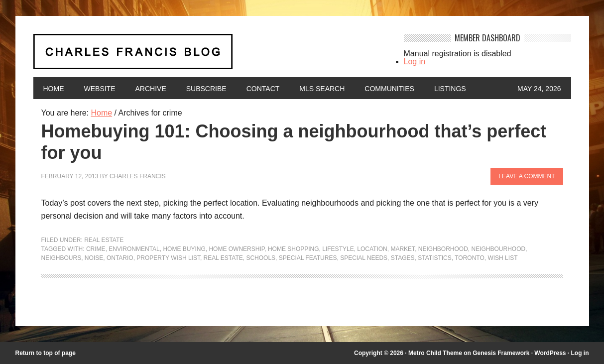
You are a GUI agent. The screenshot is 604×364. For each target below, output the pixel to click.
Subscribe (206, 89)
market (403, 249)
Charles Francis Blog (210, 56)
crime (96, 249)
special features (308, 258)
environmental (134, 249)
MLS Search (322, 89)
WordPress (550, 353)
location (372, 249)
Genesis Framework (501, 353)
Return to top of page (46, 353)
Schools (261, 258)
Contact (263, 89)
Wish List (502, 258)
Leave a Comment (527, 176)
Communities (389, 89)
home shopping (294, 249)
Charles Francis (138, 176)
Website (100, 89)
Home (54, 89)
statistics (435, 258)
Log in (415, 61)
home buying (184, 249)
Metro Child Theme (435, 353)
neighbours (61, 258)
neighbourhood (498, 249)
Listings (450, 89)
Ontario (120, 258)
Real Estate (104, 240)
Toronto (470, 258)
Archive (151, 89)
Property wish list (168, 258)
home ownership (237, 249)
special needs (364, 258)
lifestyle (338, 249)
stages (403, 258)
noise (94, 258)
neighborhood (443, 249)
